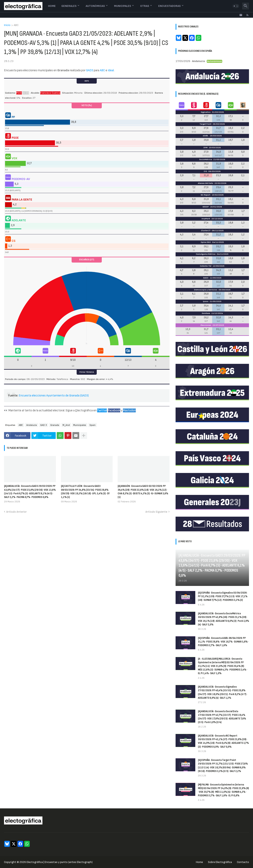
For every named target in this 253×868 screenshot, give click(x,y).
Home (52, 6)
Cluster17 (206, 231)
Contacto (243, 862)
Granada (55, 425)
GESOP (206, 207)
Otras (145, 6)
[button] (236, 6)
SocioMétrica (206, 159)
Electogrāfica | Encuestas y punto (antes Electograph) (60, 862)
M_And (66, 425)
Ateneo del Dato (206, 183)
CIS (205, 171)
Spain (93, 425)
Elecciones (206, 325)
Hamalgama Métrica (206, 254)
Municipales (122, 6)
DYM (206, 148)
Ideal (111, 70)
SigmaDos (206, 112)
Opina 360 (206, 242)
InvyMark (206, 219)
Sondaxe (206, 313)
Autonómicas (95, 6)
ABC (16, 25)
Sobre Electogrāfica (220, 862)
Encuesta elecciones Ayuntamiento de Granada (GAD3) (54, 396)
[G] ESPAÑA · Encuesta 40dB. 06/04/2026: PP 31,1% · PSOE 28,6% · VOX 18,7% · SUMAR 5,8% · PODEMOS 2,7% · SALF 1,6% (223, 642)
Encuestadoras (169, 6)
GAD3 (90, 70)
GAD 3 (44, 425)
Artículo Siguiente (156, 512)
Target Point (205, 124)
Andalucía (32, 425)
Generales (69, 6)
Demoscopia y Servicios (206, 290)
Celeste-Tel (206, 266)
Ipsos (206, 301)
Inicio (7, 25)
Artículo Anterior (16, 512)
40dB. (206, 136)
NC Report (206, 195)
